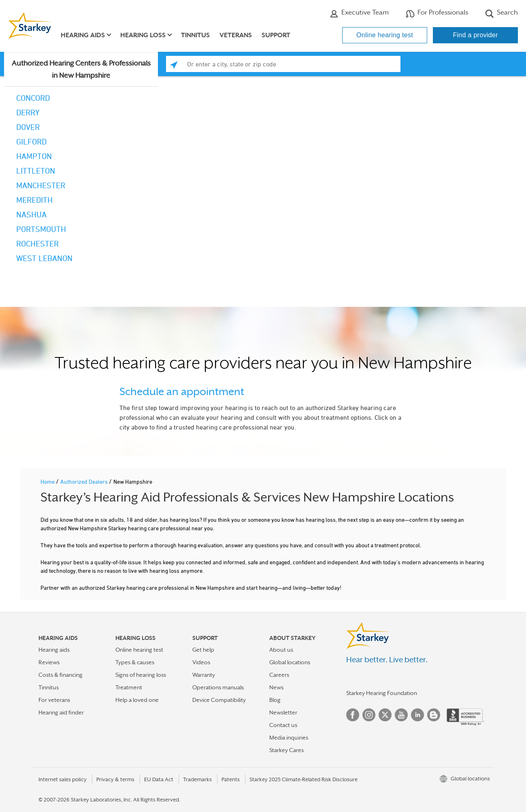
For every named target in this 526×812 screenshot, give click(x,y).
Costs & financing (61, 675)
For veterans (54, 700)
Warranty (204, 675)
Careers (279, 675)
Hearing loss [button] (143, 35)
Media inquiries (289, 738)
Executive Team (359, 13)
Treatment (129, 687)
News (276, 687)
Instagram (369, 715)
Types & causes (135, 662)
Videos (201, 662)
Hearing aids (54, 650)
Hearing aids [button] (83, 35)
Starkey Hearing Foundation (382, 693)
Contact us (283, 725)
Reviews (49, 662)
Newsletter (283, 712)
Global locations (290, 662)
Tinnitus (195, 35)
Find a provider (475, 35)
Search (502, 13)
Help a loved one (137, 700)
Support (276, 35)
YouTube (401, 715)
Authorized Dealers (85, 481)
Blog (275, 700)
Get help (203, 650)
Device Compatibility (219, 700)
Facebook (353, 715)
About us (281, 650)
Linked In (417, 715)
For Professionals (437, 13)
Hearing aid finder (61, 712)
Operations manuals (218, 687)
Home (48, 481)
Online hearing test (385, 35)
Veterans (236, 35)
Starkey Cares (286, 750)
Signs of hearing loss (141, 675)
